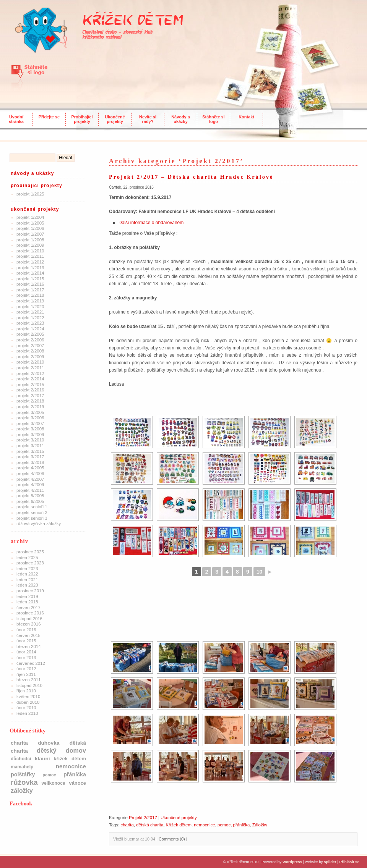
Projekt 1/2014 (30, 273)
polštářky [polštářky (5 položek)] (23, 774)
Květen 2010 (28, 697)
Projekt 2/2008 (30, 351)
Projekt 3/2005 (30, 412)
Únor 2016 (26, 630)
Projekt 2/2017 (30, 396)
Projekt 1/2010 (30, 251)
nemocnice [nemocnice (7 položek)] (71, 766)
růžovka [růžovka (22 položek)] (24, 782)
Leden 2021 (27, 580)
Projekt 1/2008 (30, 240)
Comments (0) (172, 839)
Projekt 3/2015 (30, 451)
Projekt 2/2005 (30, 334)
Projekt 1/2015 (30, 279)
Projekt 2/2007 (30, 346)
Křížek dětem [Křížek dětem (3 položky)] (70, 759)
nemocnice (204, 825)
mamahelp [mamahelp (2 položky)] (22, 767)
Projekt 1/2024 (30, 329)
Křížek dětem (179, 825)
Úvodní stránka (16, 119)
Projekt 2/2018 (30, 401)
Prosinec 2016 (30, 613)
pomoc (224, 825)
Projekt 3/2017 (30, 457)
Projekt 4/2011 (30, 490)
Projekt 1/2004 (30, 217)
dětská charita (150, 825)
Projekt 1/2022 (30, 318)
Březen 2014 (29, 647)
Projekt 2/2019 (30, 407)
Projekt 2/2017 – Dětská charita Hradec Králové (191, 177)
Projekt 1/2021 (30, 312)
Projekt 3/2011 (30, 446)
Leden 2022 (27, 574)
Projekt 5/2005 (30, 496)
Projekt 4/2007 (30, 479)
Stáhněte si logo (213, 119)
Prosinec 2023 (30, 563)
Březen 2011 (29, 680)
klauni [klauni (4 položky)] (42, 759)
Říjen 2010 (26, 691)
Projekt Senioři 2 (32, 512)
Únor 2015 (26, 641)
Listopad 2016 (29, 619)
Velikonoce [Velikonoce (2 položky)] (53, 783)
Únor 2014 (26, 652)
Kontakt (246, 117)
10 (260, 572)
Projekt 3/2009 (30, 435)
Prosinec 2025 (30, 552)
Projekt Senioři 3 (32, 518)
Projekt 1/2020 (30, 307)
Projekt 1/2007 (30, 234)
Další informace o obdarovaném (151, 223)
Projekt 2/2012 (30, 373)
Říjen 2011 (26, 674)
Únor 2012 (26, 669)
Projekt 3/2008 (30, 429)
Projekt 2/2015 (30, 385)
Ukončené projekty (115, 119)
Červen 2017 (28, 608)
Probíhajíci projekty (82, 119)
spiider (330, 862)
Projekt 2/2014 (30, 379)
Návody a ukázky (181, 119)
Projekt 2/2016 (30, 390)
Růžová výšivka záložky (39, 524)
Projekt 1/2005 (30, 223)
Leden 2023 (27, 569)
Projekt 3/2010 (30, 440)
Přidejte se (49, 117)
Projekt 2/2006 (30, 340)
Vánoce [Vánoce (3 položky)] (77, 783)
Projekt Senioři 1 (32, 507)
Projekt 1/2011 (30, 256)
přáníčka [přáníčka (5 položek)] (75, 774)
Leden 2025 (27, 558)
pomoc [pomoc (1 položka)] (49, 775)
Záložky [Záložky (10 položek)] (22, 790)
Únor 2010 (26, 708)
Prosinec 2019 (30, 591)
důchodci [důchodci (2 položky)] (21, 759)
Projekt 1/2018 (30, 295)
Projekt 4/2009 (30, 485)
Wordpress (292, 862)
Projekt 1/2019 (30, 301)
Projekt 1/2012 (30, 262)
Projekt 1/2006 (30, 228)
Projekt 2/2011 (30, 368)
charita (127, 825)
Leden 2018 (27, 602)
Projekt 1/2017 (30, 290)
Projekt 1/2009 (30, 245)
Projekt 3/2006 (30, 418)
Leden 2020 (27, 585)
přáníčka (242, 825)
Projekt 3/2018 (30, 462)
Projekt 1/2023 (30, 323)
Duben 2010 (28, 702)
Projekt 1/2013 (30, 268)
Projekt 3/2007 (30, 423)
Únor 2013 (26, 658)
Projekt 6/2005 (30, 501)
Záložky (260, 825)
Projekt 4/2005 (30, 468)
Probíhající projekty (37, 186)
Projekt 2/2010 (30, 362)
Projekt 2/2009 (30, 357)
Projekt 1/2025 (30, 194)
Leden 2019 (27, 596)
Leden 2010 (27, 713)
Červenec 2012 (31, 663)
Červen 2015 (28, 635)
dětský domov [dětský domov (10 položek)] (61, 750)
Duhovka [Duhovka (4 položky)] (49, 743)
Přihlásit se (349, 862)
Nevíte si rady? (148, 119)
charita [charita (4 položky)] (19, 743)
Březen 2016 (29, 624)
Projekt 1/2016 (30, 284)
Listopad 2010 (29, 685)
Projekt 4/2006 (30, 474)
